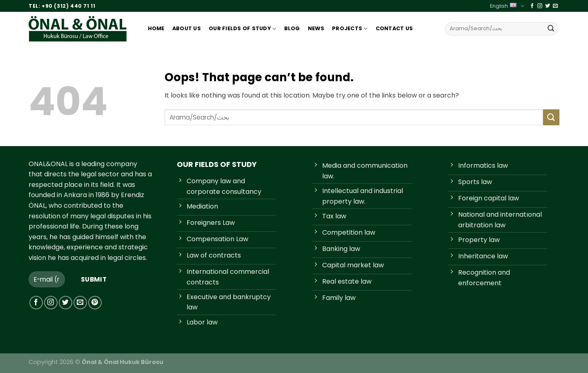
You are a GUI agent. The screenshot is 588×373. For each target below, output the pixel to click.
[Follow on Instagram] (540, 6)
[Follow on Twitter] (548, 6)
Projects (350, 29)
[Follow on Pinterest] (95, 303)
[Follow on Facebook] (532, 6)
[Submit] (551, 29)
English (507, 6)
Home (156, 28)
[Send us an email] (555, 6)
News (316, 28)
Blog (292, 28)
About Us (187, 28)
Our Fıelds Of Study (242, 29)
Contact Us (394, 28)
